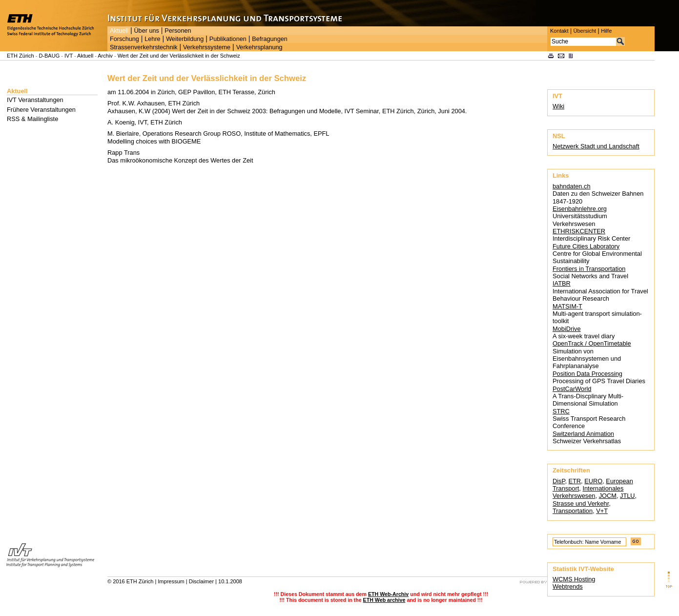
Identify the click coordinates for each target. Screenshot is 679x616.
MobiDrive (567, 329)
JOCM (608, 496)
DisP (559, 481)
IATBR (562, 283)
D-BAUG (49, 56)
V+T (602, 511)
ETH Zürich (21, 56)
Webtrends (568, 586)
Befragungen (269, 39)
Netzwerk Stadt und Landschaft (596, 146)
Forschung (124, 39)
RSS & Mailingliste (32, 119)
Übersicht (585, 31)
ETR (575, 481)
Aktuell (119, 31)
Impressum (171, 581)
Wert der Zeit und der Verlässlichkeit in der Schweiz (179, 56)
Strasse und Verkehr (581, 503)
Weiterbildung (185, 39)
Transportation (573, 511)
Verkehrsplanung (259, 47)
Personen (178, 31)
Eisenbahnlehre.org (580, 209)
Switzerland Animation (583, 434)
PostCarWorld (572, 389)
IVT (69, 56)
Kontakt (559, 31)
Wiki (558, 106)
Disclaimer (201, 581)
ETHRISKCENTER (579, 231)
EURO (593, 481)
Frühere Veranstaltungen (41, 110)
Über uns (146, 31)
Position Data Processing (587, 374)
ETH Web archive (384, 600)
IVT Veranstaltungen (35, 100)
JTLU (628, 496)
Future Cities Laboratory (586, 246)
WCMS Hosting (574, 579)
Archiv (105, 56)
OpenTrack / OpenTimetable (592, 343)
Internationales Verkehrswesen (588, 492)
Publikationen (228, 39)
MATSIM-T (567, 306)
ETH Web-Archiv (388, 594)
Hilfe (606, 31)
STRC (561, 411)
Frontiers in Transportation (589, 269)
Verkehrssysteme (207, 47)
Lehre (152, 39)
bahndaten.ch (572, 186)
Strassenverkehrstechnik (144, 47)
